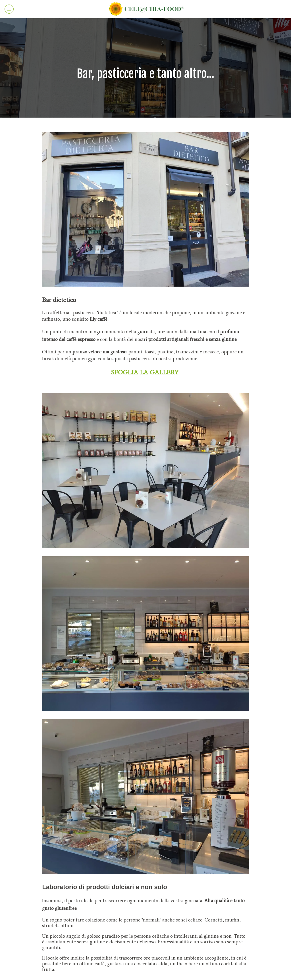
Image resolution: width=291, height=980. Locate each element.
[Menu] (9, 9)
